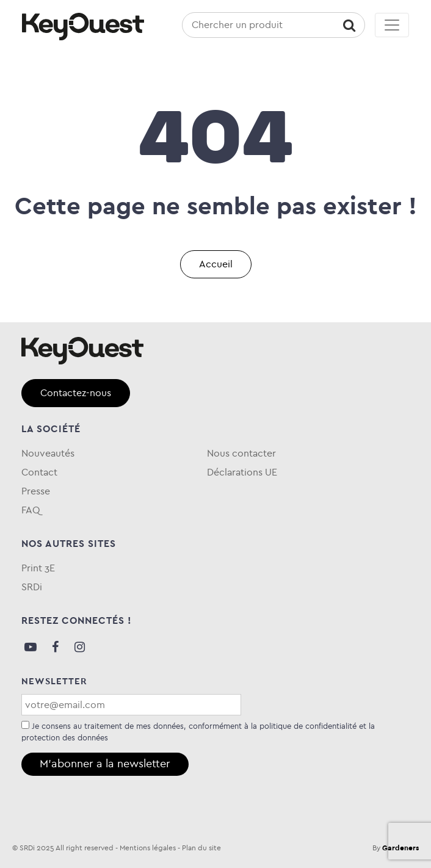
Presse (36, 491)
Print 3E (38, 568)
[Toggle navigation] (392, 25)
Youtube (31, 647)
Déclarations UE (242, 472)
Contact (39, 472)
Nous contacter (241, 453)
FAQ (31, 510)
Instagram (79, 647)
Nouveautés (48, 453)
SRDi (32, 587)
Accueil (216, 264)
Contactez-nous (76, 393)
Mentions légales (148, 848)
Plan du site (201, 848)
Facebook (55, 647)
